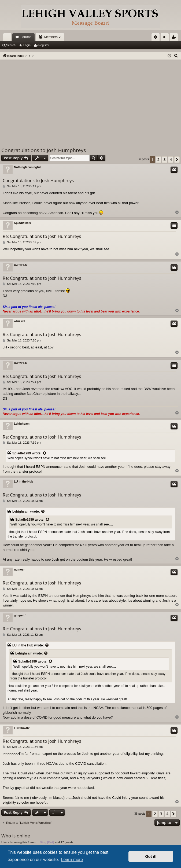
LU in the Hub (24, 481)
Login (27, 45)
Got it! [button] (151, 856)
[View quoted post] (45, 453)
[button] (177, 160)
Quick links (8, 38)
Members (51, 37)
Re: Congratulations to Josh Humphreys (42, 236)
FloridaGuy (22, 728)
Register (44, 45)
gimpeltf (20, 615)
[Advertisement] (90, 100)
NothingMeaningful (27, 167)
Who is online (16, 836)
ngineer (19, 569)
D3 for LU (21, 265)
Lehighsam (22, 424)
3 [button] (165, 159)
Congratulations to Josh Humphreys (44, 150)
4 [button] (171, 159)
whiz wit (20, 321)
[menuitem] (156, 37)
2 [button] (158, 159)
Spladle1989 (23, 223)
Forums (26, 37)
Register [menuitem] (175, 38)
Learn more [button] (72, 860)
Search (11, 45)
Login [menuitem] (166, 38)
